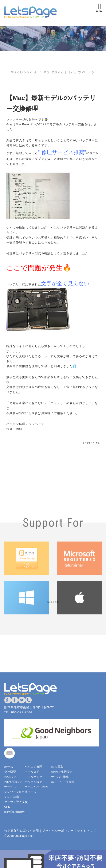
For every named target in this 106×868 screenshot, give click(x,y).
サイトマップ (86, 831)
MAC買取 (57, 767)
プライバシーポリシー (58, 831)
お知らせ (10, 777)
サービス (10, 787)
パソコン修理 (34, 767)
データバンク (34, 777)
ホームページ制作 (36, 787)
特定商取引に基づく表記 (22, 831)
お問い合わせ (13, 782)
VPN (7, 807)
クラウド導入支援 (16, 802)
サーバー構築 (60, 777)
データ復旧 (32, 772)
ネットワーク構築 (63, 782)
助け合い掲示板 (15, 812)
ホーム (9, 767)
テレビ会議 (12, 797)
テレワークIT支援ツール (20, 792)
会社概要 (10, 772)
